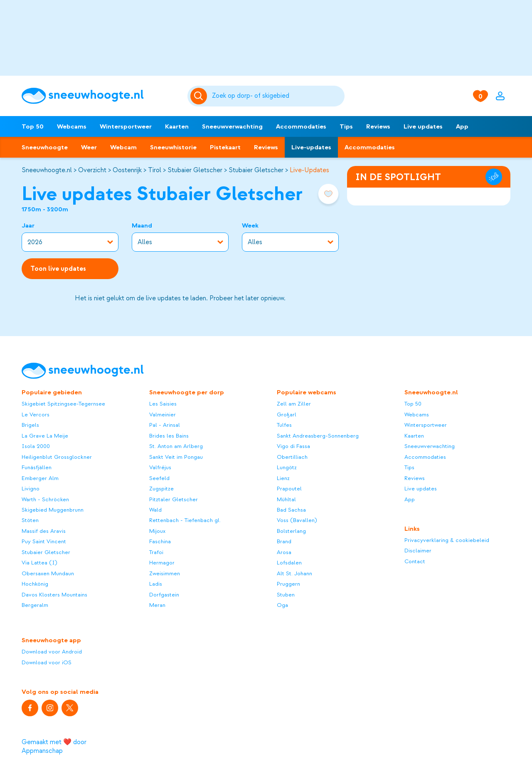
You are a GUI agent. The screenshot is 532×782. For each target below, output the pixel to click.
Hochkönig (35, 584)
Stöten (30, 520)
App (462, 126)
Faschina (160, 541)
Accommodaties (301, 126)
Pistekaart (225, 147)
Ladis (156, 584)
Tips (346, 126)
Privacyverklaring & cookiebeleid (447, 540)
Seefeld (159, 478)
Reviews (378, 126)
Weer (89, 147)
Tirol (155, 170)
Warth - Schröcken (45, 499)
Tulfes (284, 425)
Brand (284, 541)
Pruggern (288, 584)
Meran (157, 605)
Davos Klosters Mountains (54, 595)
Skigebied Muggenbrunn (53, 510)
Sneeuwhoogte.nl (47, 170)
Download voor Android (52, 652)
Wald (155, 510)
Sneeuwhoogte (45, 147)
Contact (415, 561)
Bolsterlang (291, 531)
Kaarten (177, 126)
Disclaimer (418, 551)
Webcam (123, 147)
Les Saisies (163, 404)
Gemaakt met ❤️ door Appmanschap (54, 746)
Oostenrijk (127, 170)
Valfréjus (160, 467)
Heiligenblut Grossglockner (57, 457)
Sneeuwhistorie (173, 147)
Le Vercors (36, 415)
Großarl (287, 415)
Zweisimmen (165, 573)
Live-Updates (309, 170)
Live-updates (311, 147)
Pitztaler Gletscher (174, 499)
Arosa (284, 552)
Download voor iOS (47, 662)
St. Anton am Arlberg (176, 446)
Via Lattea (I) (39, 563)
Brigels (30, 425)
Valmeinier (163, 415)
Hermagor (162, 563)
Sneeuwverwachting (232, 126)
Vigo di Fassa (293, 446)
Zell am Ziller (294, 404)
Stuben (286, 595)
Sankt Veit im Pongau (176, 457)
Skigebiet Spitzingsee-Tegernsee (63, 404)
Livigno (31, 489)
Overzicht (92, 170)
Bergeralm (35, 605)
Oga (282, 605)
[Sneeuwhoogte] (100, 96)
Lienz (283, 478)
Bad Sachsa (291, 510)
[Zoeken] (277, 96)
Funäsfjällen (37, 467)
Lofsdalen (289, 563)
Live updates (423, 126)
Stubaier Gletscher (195, 170)
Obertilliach (292, 457)
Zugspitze (161, 489)
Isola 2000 (36, 446)
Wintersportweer (126, 126)
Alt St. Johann (294, 573)
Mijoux (157, 531)
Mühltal (286, 499)
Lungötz (287, 467)
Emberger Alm (40, 478)
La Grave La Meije (45, 436)
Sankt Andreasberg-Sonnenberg (318, 436)
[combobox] (277, 96)
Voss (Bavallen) (297, 520)
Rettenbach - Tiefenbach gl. (185, 520)
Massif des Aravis (44, 531)
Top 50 (33, 126)
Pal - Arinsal (165, 425)
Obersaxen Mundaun (48, 573)
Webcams (72, 126)
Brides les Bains (169, 436)
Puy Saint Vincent (44, 541)
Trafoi (156, 552)
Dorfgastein (164, 595)
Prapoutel (289, 489)
